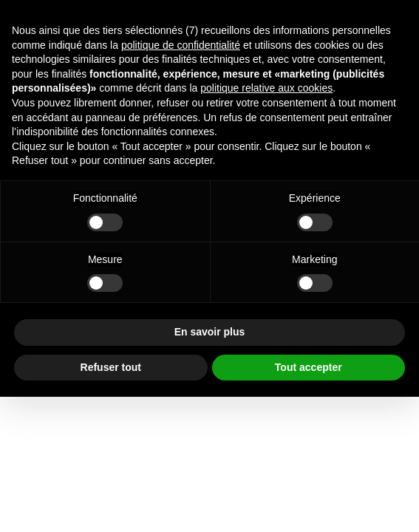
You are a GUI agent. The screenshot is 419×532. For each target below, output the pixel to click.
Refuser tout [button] (111, 367)
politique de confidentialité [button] (181, 45)
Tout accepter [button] (309, 367)
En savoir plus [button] (210, 332)
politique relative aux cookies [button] (266, 88)
